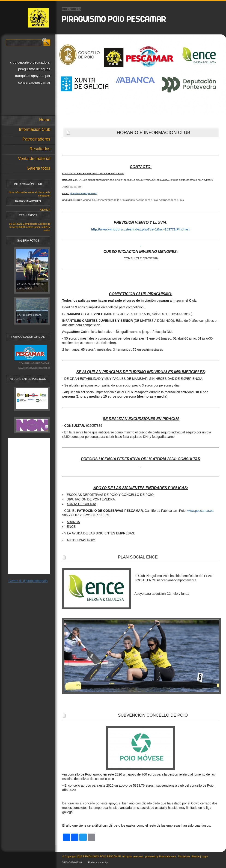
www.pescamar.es (200, 511)
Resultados (40, 149)
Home (45, 120)
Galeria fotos (39, 168)
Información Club (35, 129)
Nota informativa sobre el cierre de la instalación (30, 194)
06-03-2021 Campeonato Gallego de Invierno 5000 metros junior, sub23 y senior (30, 227)
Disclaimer (184, 856)
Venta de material (34, 159)
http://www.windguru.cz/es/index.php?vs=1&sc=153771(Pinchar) (140, 229)
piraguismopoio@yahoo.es (83, 193)
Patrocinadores (36, 139)
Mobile (196, 856)
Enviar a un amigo (98, 862)
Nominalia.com (168, 856)
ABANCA (45, 210)
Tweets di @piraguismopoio (28, 581)
